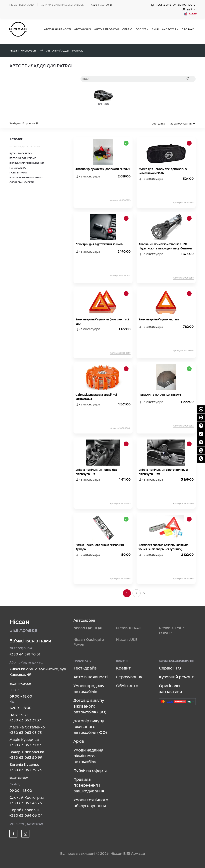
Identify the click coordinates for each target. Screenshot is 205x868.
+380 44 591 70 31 (101, 5)
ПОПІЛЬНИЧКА (18, 173)
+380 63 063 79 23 (26, 770)
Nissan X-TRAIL (129, 628)
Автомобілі (84, 620)
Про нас (188, 29)
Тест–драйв (161, 5)
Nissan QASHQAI (88, 628)
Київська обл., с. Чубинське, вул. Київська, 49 (38, 672)
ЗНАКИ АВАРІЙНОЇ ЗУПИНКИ (27, 163)
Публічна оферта (90, 770)
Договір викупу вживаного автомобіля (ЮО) (90, 727)
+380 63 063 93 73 (26, 732)
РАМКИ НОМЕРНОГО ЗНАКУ (26, 177)
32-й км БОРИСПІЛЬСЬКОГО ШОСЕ (63, 5)
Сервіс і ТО (170, 668)
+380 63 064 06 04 (26, 815)
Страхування (129, 677)
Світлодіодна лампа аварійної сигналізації (96, 397)
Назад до (25, 147)
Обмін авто (127, 686)
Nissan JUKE (127, 639)
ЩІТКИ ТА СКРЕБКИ (21, 153)
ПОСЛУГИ (142, 29)
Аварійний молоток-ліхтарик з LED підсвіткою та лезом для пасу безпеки (165, 246)
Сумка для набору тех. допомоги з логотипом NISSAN (163, 171)
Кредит (123, 668)
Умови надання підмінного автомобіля (88, 756)
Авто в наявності (91, 677)
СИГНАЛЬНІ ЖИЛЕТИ (22, 182)
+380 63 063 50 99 (26, 757)
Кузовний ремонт (176, 677)
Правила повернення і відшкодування (89, 785)
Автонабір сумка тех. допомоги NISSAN (102, 169)
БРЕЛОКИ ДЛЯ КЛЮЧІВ (23, 158)
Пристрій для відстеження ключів (99, 244)
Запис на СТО (184, 5)
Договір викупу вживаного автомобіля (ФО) (90, 706)
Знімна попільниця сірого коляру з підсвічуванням (163, 472)
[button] (190, 14)
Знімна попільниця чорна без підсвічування (96, 472)
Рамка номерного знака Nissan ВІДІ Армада (100, 547)
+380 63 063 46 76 (26, 803)
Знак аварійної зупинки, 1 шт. (159, 319)
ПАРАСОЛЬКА (18, 168)
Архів (79, 741)
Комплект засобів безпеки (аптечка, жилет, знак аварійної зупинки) (164, 547)
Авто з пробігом (107, 29)
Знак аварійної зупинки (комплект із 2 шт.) (102, 321)
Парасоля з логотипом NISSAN (160, 394)
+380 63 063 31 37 (25, 720)
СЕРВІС (127, 29)
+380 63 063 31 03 (25, 745)
